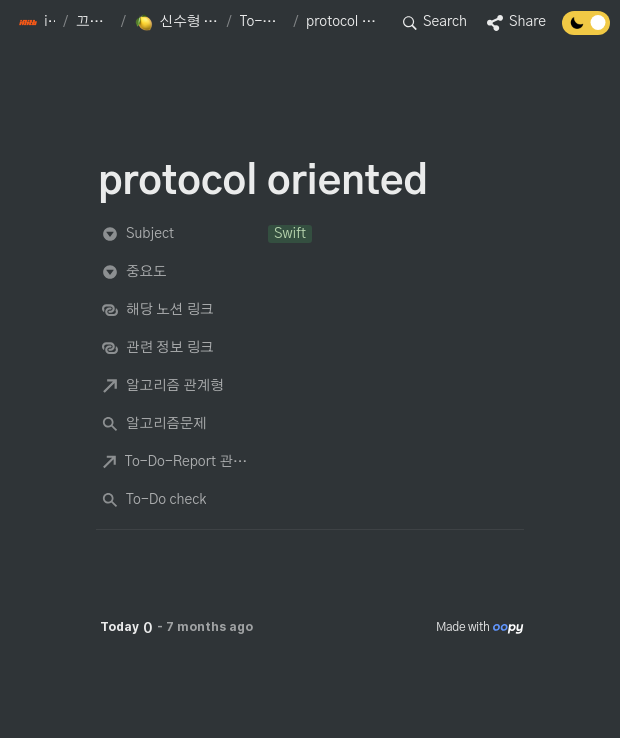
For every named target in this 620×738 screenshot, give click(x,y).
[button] (36, 23)
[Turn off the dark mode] (586, 30)
